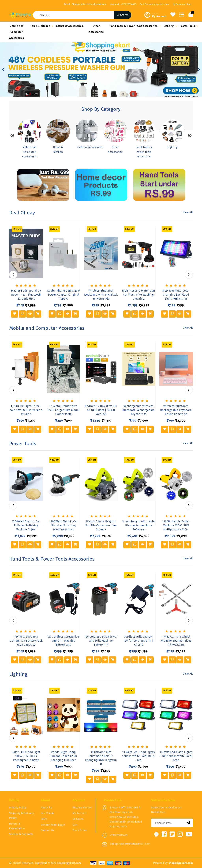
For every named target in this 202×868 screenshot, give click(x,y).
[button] (3, 70)
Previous (12, 136)
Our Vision (47, 813)
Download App (182, 4)
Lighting (170, 26)
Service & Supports (21, 834)
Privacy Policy (18, 807)
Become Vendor (82, 807)
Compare (78, 819)
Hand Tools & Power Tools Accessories (135, 26)
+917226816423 (119, 835)
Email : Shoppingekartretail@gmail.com (85, 4)
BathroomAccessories (70, 26)
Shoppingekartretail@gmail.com (130, 844)
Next (190, 136)
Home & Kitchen (41, 26)
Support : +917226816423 (123, 4)
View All (188, 212)
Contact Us (48, 830)
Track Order (80, 830)
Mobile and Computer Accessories (17, 32)
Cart (75, 825)
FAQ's (44, 819)
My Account (79, 813)
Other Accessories (96, 29)
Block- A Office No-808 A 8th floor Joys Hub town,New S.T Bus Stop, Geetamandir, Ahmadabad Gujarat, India (126, 817)
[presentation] (13, 275)
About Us (46, 807)
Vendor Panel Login (53, 825)
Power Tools (188, 26)
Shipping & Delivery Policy (22, 816)
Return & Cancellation (17, 826)
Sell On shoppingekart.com (154, 4)
